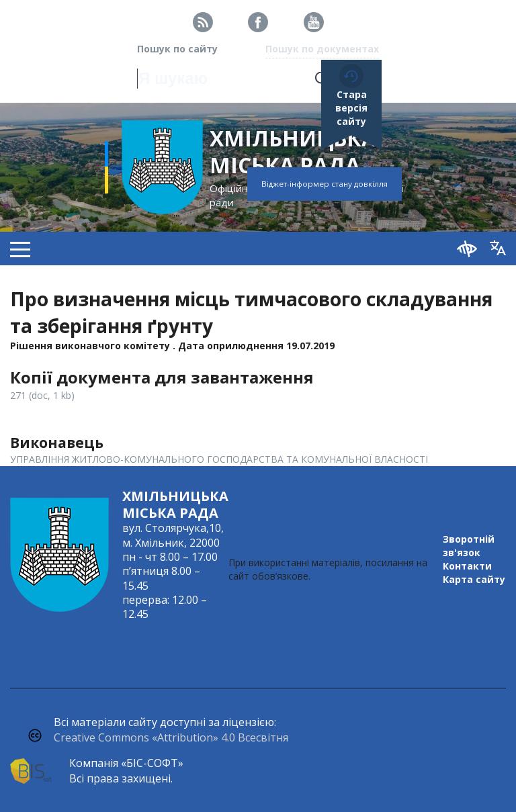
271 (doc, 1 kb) (42, 395)
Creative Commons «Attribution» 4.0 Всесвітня (171, 737)
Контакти (467, 566)
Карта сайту (474, 579)
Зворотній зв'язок (469, 546)
